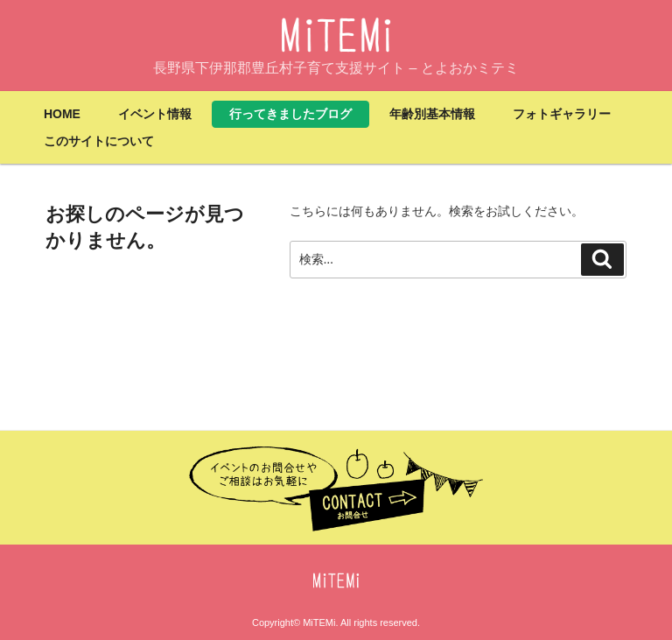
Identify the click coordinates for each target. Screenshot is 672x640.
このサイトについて (99, 141)
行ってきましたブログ (290, 114)
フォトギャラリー (562, 114)
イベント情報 (155, 114)
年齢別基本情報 (432, 114)
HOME (62, 114)
